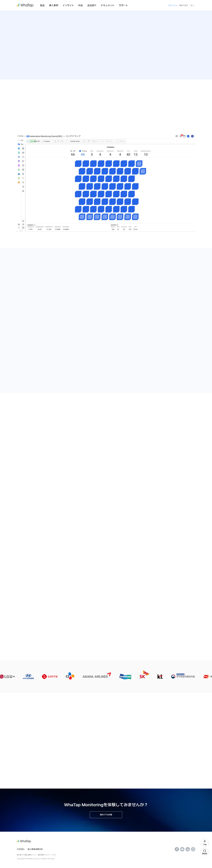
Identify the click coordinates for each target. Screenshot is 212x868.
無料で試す (184, 5)
